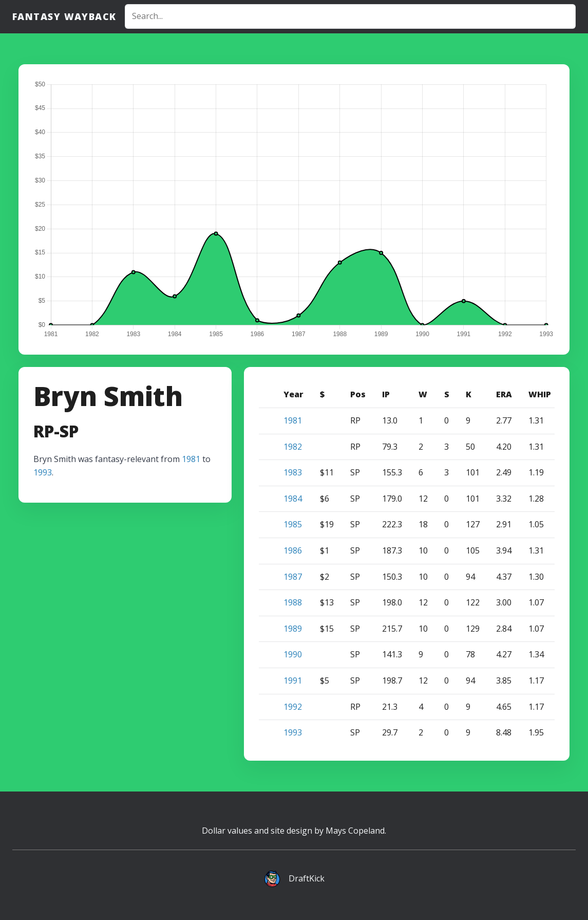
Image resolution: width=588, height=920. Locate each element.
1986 (293, 550)
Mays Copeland (355, 831)
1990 (293, 654)
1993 (43, 472)
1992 (293, 707)
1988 (293, 602)
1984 (293, 499)
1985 (293, 524)
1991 (293, 680)
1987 (293, 577)
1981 (191, 459)
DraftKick (307, 878)
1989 (293, 629)
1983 (293, 472)
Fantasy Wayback (64, 16)
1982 (293, 447)
